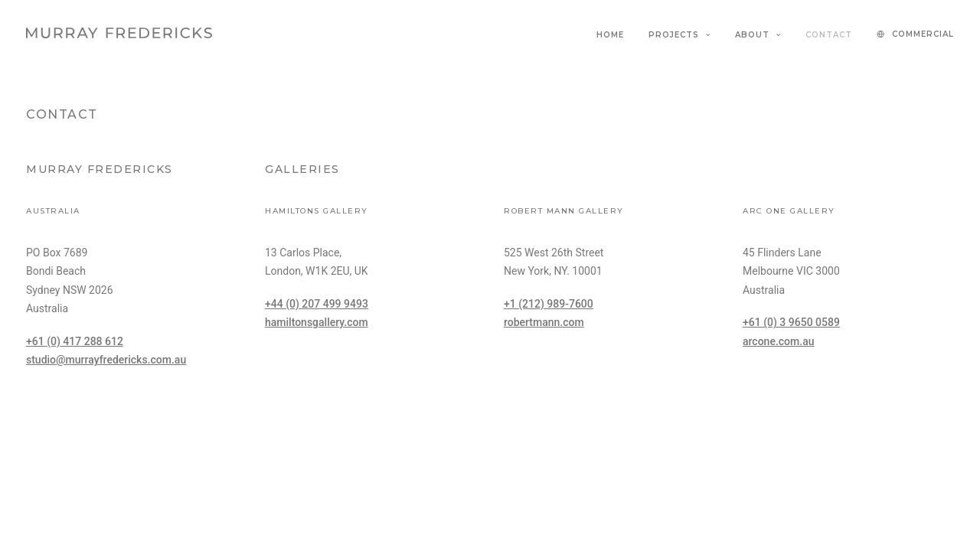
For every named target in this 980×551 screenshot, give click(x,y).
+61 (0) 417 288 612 (75, 341)
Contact (829, 35)
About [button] (758, 35)
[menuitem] (616, 35)
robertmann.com (544, 322)
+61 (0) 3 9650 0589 (791, 322)
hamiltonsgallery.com (317, 322)
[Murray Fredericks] (119, 33)
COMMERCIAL (923, 34)
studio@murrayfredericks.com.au (106, 360)
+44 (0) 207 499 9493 (317, 304)
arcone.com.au (778, 341)
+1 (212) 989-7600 (549, 304)
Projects (679, 35)
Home (610, 35)
